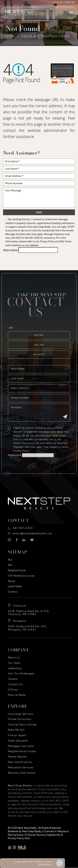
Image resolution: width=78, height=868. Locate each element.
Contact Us (15, 684)
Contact (13, 592)
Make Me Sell (16, 730)
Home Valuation (18, 741)
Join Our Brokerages (21, 674)
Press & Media (17, 695)
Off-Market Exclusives (21, 576)
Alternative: (11, 250)
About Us (14, 658)
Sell (10, 565)
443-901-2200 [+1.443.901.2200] (32, 238)
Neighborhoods (17, 570)
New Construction (20, 762)
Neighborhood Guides (22, 751)
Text (47, 862)
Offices (13, 690)
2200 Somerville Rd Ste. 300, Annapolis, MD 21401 (27, 628)
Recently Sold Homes (22, 773)
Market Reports (17, 757)
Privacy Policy (47, 241)
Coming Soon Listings (22, 725)
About (12, 581)
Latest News (15, 586)
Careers (13, 679)
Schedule (45, 865)
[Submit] (65, 426)
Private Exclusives (20, 719)
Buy (10, 560)
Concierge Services (20, 714)
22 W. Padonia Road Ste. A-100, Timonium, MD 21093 (29, 613)
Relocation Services (21, 767)
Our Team (14, 663)
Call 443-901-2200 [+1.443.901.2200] (28, 862)
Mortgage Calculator (21, 746)
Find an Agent (17, 735)
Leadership (15, 668)
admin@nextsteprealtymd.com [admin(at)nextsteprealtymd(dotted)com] (32, 533)
